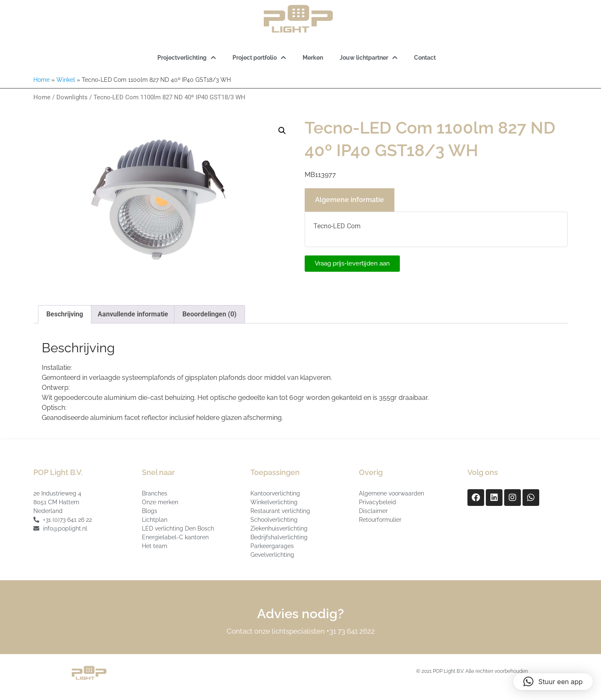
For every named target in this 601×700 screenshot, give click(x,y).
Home (42, 80)
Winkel (66, 80)
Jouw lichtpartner (369, 58)
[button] (282, 131)
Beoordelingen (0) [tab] (210, 314)
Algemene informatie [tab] (350, 200)
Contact (425, 58)
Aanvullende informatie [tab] (133, 314)
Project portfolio (259, 58)
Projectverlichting (187, 58)
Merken (313, 58)
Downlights (72, 97)
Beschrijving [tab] (65, 314)
